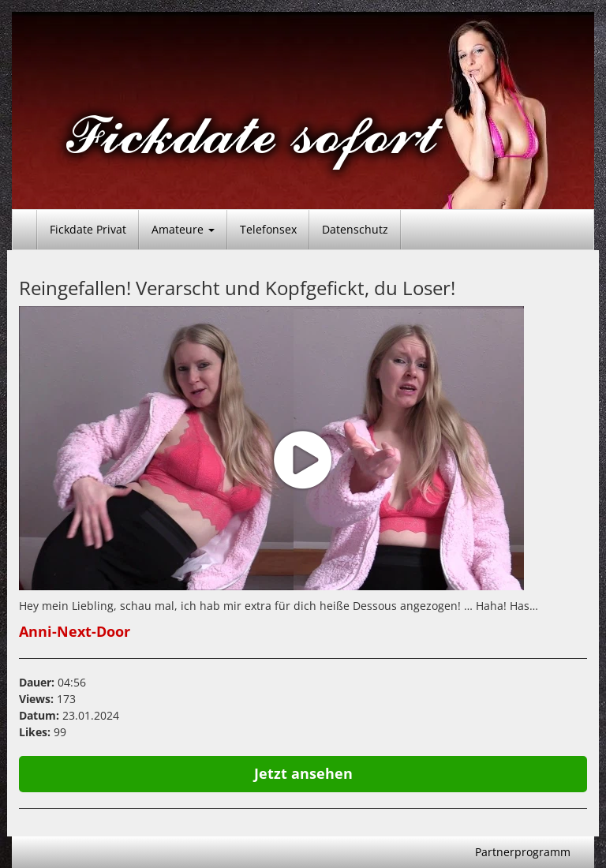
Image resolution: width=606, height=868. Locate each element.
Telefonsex (268, 229)
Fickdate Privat (88, 229)
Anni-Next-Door (75, 631)
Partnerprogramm (523, 852)
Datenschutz (355, 229)
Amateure (183, 229)
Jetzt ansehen (303, 773)
